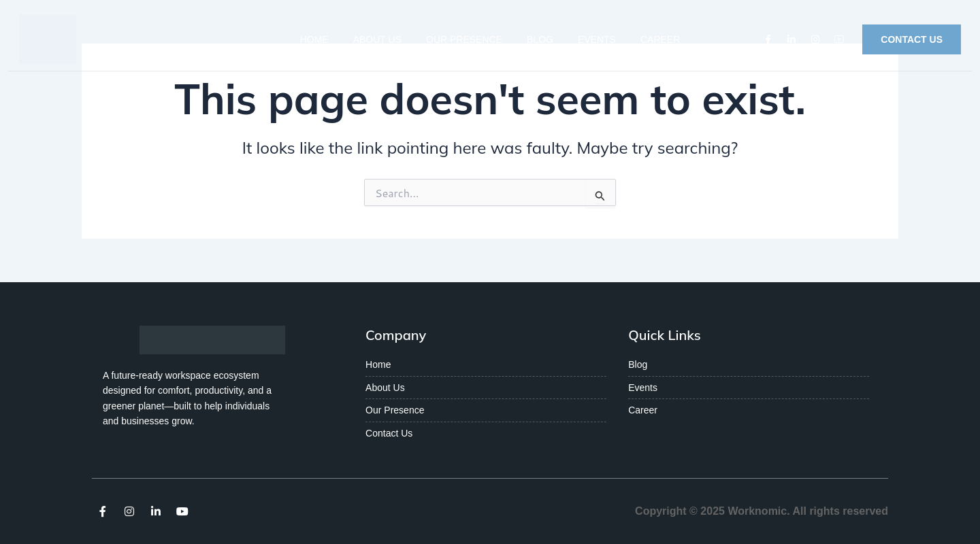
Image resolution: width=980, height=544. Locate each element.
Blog (540, 39)
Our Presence (464, 39)
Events (597, 39)
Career (660, 39)
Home (314, 39)
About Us (377, 39)
